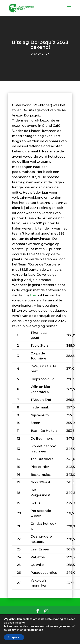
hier (33, 295)
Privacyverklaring (40, 623)
